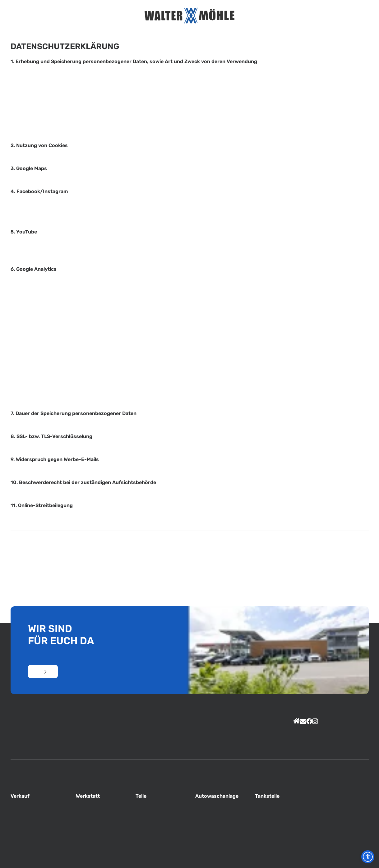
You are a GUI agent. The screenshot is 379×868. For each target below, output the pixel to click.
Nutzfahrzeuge (284, 16)
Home (85, 16)
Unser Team (116, 16)
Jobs (252, 16)
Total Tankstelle (263, 16)
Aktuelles (95, 16)
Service (127, 16)
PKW (273, 16)
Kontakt (295, 16)
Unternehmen (105, 16)
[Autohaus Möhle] (190, 16)
